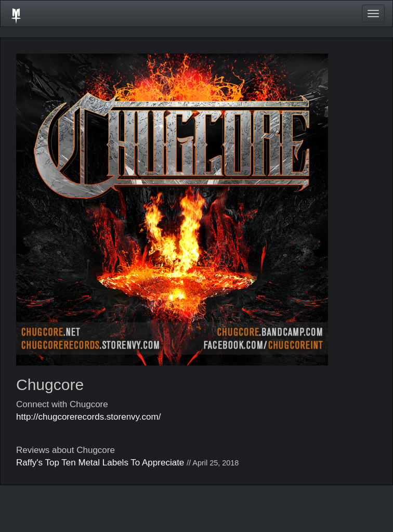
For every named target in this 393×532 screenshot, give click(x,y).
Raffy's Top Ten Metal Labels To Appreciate (100, 463)
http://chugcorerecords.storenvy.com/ (88, 417)
